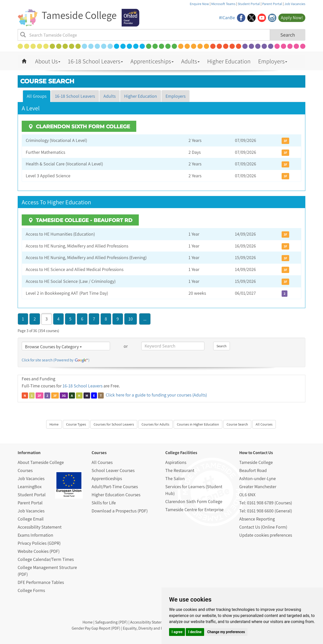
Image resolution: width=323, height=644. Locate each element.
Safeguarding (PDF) (111, 622)
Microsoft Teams (223, 4)
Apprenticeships (152, 61)
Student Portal (249, 4)
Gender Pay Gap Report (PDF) (96, 628)
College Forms (31, 590)
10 (131, 319)
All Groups (37, 96)
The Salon (175, 478)
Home (88, 622)
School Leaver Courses (113, 470)
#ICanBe (227, 18)
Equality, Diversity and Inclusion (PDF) (155, 628)
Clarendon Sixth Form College (194, 501)
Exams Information (35, 535)
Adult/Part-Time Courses (115, 487)
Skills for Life (104, 503)
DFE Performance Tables (41, 582)
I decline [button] (195, 632)
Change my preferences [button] (226, 632)
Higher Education (229, 61)
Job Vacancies (295, 4)
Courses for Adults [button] (155, 424)
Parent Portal (272, 4)
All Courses (102, 462)
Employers (273, 61)
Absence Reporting (257, 519)
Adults (190, 61)
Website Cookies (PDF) (39, 551)
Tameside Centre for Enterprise (194, 510)
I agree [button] (177, 632)
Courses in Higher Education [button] (198, 424)
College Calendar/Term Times (46, 559)
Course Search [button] (237, 424)
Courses (25, 470)
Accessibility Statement (40, 527)
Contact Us (263, 453)
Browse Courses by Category (53, 347)
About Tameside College (41, 462)
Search (288, 35)
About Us (48, 61)
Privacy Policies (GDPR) (39, 543)
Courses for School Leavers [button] (114, 424)
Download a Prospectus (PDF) (120, 511)
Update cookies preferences (266, 535)
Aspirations (176, 462)
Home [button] (54, 424)
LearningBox (30, 487)
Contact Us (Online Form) (263, 527)
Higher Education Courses (116, 495)
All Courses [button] (264, 424)
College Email (31, 519)
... (145, 319)
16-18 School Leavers (95, 61)
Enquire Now (199, 4)
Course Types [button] (76, 424)
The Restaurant (180, 470)
